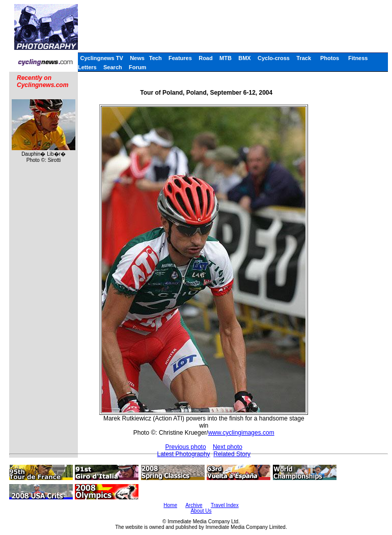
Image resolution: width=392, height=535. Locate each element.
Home (170, 505)
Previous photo (186, 447)
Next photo (228, 447)
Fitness (358, 58)
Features (180, 58)
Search (113, 67)
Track (304, 58)
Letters (87, 67)
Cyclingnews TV (101, 58)
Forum (137, 67)
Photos (330, 58)
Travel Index (225, 505)
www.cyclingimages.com (241, 433)
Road (206, 58)
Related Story (232, 454)
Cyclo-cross (274, 58)
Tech (156, 58)
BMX (244, 58)
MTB (226, 58)
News (137, 58)
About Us (201, 511)
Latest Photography (184, 454)
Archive (194, 505)
